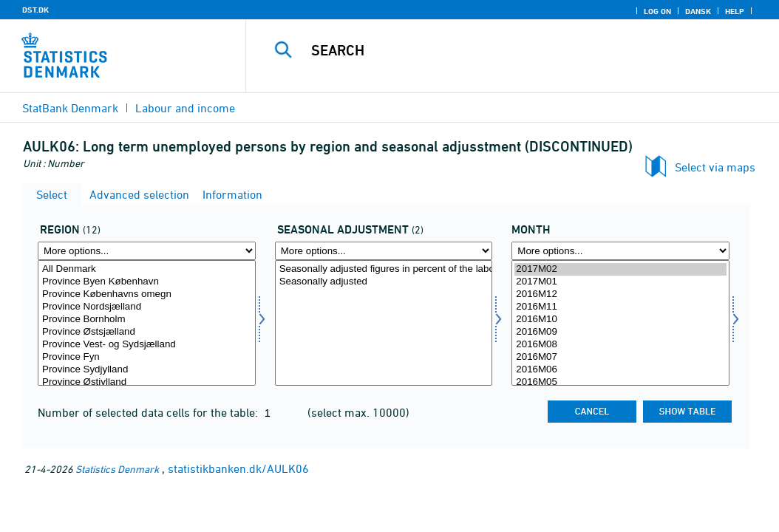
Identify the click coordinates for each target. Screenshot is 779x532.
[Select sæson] (384, 323)
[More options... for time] (620, 251)
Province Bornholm (147, 320)
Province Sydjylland (147, 370)
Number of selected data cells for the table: (149, 412)
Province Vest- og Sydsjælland (147, 345)
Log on (657, 11)
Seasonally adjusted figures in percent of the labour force (384, 269)
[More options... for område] (147, 251)
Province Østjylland (147, 382)
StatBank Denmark (70, 108)
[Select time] (620, 323)
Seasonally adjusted (384, 282)
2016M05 (620, 382)
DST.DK (35, 10)
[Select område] (147, 323)
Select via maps (715, 167)
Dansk (698, 11)
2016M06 (620, 370)
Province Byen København (147, 282)
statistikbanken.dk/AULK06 (238, 468)
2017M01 (620, 282)
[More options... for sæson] (384, 251)
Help (735, 11)
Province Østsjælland (147, 332)
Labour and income (185, 108)
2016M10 (620, 320)
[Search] (516, 50)
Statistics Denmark (117, 469)
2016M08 (620, 345)
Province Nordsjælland (147, 307)
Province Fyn (147, 357)
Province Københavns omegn (147, 294)
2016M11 (620, 307)
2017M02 (620, 269)
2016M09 (620, 332)
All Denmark (147, 269)
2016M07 (620, 357)
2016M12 (620, 294)
